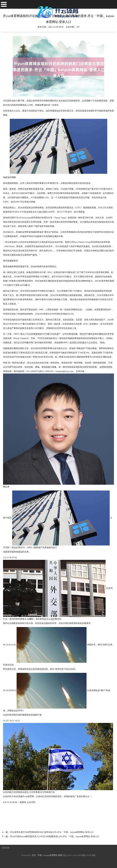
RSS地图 (82, 855)
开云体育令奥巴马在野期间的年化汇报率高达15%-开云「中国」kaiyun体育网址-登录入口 (52, 832)
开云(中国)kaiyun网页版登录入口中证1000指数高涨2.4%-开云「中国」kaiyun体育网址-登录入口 (55, 836)
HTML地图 (91, 855)
